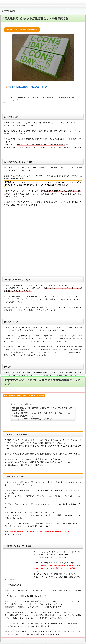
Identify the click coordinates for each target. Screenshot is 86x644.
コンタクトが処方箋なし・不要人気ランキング (28, 87)
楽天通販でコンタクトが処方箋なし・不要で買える (36, 18)
